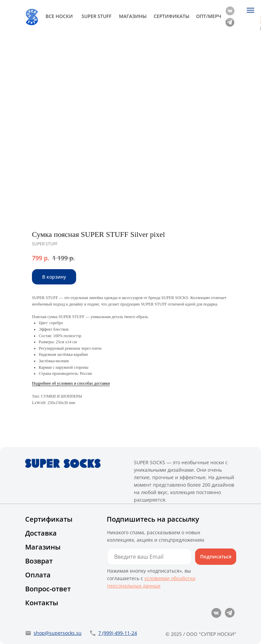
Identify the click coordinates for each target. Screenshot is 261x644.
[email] (149, 557)
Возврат (39, 561)
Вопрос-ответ (48, 589)
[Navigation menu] (250, 10)
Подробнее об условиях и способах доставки (71, 383)
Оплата (38, 575)
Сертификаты (49, 519)
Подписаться (216, 556)
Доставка (41, 533)
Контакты (42, 603)
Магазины (43, 547)
